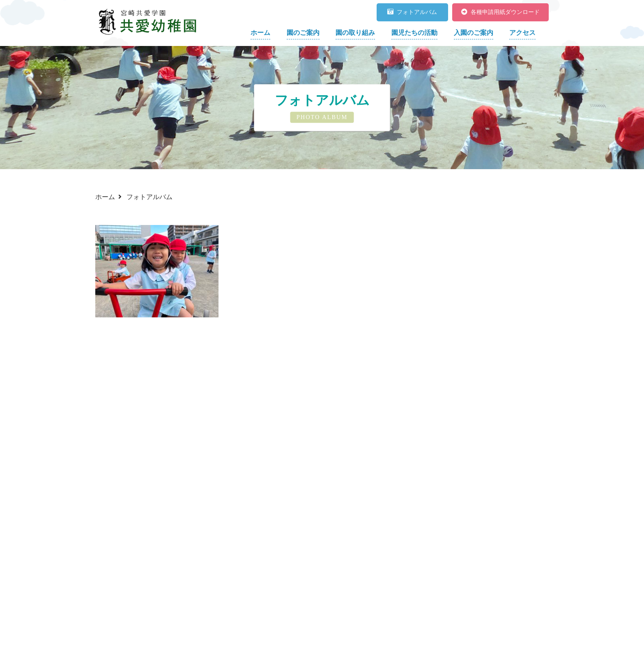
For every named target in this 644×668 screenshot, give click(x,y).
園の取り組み (355, 33)
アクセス (522, 33)
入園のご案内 (474, 33)
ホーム (260, 33)
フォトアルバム (412, 12)
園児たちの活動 (414, 33)
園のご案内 (303, 33)
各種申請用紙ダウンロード (500, 12)
